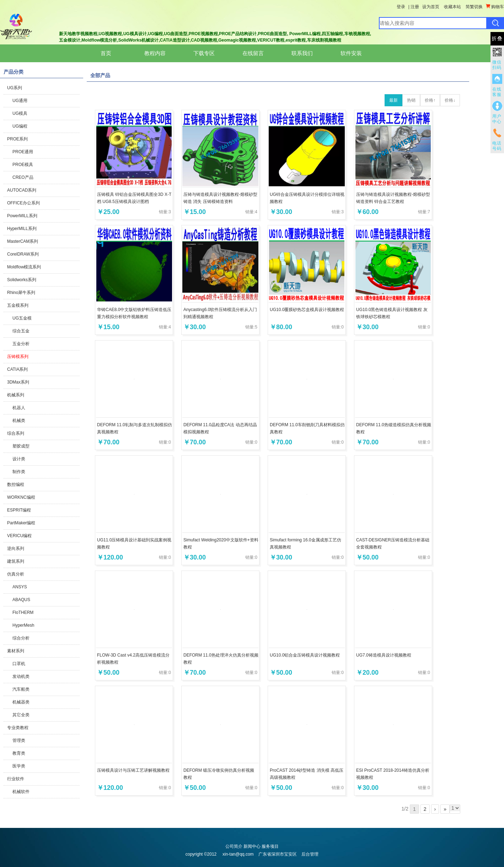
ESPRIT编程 (19, 510)
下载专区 (204, 53)
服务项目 (270, 846)
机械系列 (16, 395)
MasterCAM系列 (23, 241)
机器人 (19, 408)
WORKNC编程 (21, 497)
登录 (401, 7)
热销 (411, 100)
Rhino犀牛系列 (21, 293)
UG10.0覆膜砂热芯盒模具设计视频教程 (307, 310)
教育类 (19, 753)
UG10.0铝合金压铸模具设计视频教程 (305, 655)
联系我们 (302, 53)
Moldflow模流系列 (24, 267)
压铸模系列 (18, 357)
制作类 (19, 472)
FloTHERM (23, 612)
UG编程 (20, 126)
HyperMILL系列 (22, 229)
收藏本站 (452, 7)
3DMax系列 (18, 382)
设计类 (19, 459)
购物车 (495, 7)
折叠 (497, 39)
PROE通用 (23, 152)
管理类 (19, 740)
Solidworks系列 (22, 280)
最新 (393, 100)
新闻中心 (252, 846)
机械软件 (21, 792)
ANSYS (20, 587)
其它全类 (21, 715)
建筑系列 (16, 561)
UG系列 (15, 88)
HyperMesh (23, 625)
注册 (415, 7)
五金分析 (21, 344)
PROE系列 (17, 139)
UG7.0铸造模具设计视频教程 (384, 655)
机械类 (19, 421)
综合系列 (16, 433)
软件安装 (351, 53)
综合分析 (21, 638)
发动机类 (21, 676)
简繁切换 (474, 7)
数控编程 (16, 485)
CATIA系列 (17, 369)
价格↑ (430, 100)
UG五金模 (22, 318)
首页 (106, 53)
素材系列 (16, 651)
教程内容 (155, 53)
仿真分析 (16, 574)
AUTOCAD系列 (22, 190)
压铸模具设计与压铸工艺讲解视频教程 (133, 770)
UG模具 (20, 113)
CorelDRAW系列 (23, 254)
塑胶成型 (21, 446)
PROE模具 (23, 165)
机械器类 (21, 702)
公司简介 (234, 846)
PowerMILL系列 (22, 216)
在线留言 (253, 53)
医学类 (19, 766)
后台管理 (310, 854)
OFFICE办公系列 (23, 203)
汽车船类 (21, 689)
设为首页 (431, 7)
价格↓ (450, 100)
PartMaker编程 (21, 523)
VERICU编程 (19, 536)
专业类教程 (18, 728)
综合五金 (21, 331)
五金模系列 (18, 305)
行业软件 (16, 779)
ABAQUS (21, 600)
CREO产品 (23, 177)
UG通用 (20, 101)
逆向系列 (16, 548)
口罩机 (19, 664)
